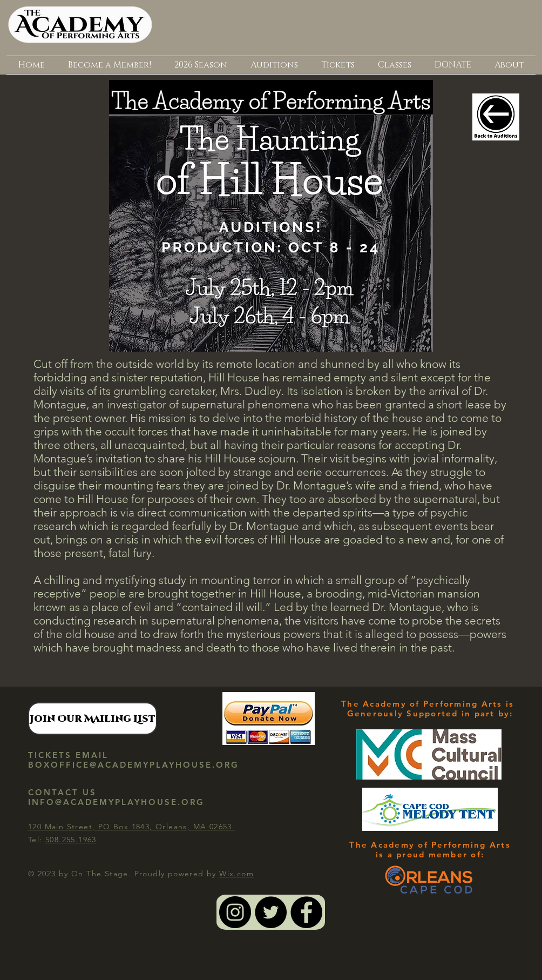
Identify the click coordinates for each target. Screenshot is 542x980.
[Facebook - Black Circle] (306, 912)
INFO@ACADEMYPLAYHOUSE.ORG (116, 802)
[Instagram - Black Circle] (235, 912)
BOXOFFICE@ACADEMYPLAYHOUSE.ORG (134, 765)
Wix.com (236, 874)
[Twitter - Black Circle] (271, 912)
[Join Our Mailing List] (93, 719)
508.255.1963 (71, 840)
